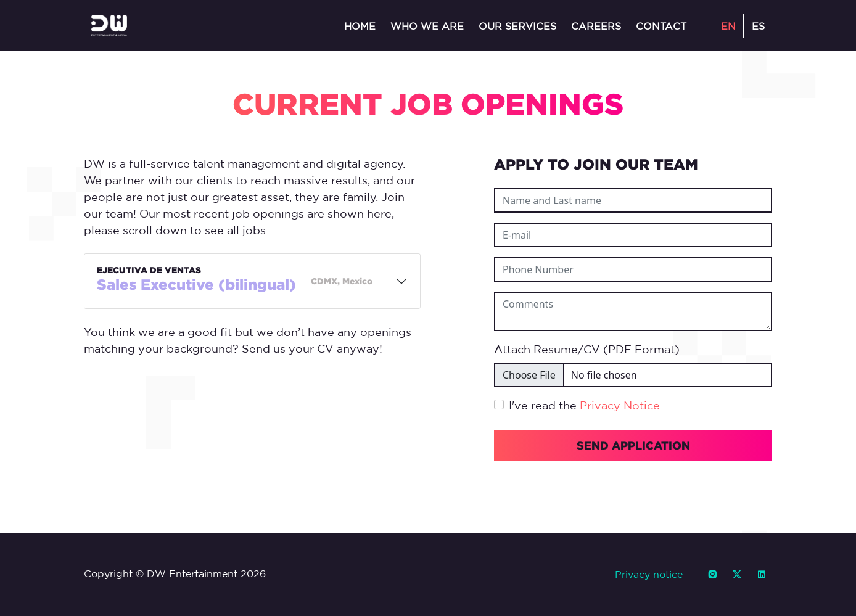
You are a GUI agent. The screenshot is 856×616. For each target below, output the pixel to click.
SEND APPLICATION (633, 445)
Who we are (427, 26)
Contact (661, 26)
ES (758, 26)
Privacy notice (649, 574)
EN (728, 26)
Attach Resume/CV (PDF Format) (587, 349)
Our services (517, 26)
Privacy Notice (620, 405)
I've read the (584, 405)
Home (360, 26)
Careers (596, 26)
